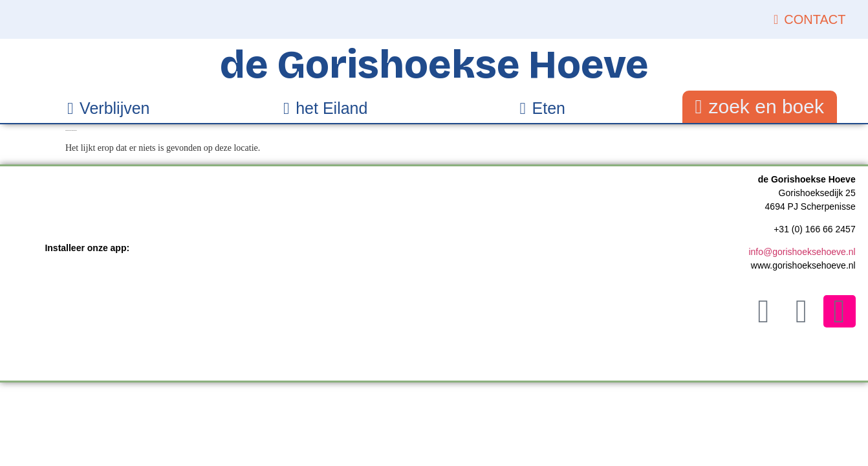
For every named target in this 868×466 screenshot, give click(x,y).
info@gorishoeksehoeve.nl (802, 252)
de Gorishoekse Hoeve (434, 65)
